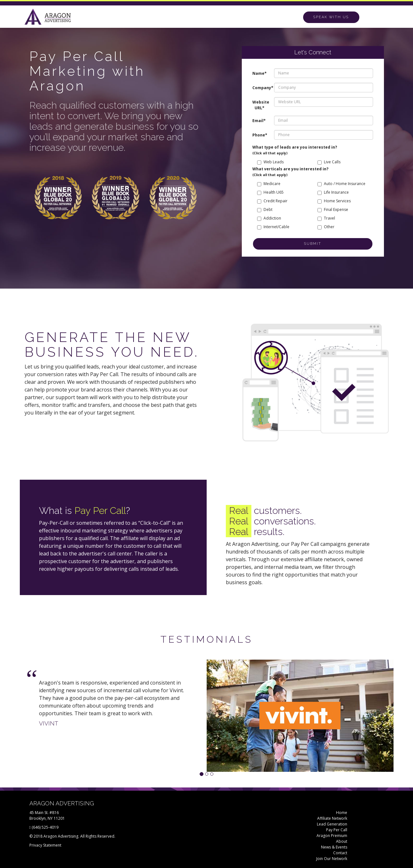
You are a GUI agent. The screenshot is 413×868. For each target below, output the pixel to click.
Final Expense (333, 209)
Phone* (260, 135)
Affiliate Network (332, 818)
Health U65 (270, 192)
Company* (261, 88)
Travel (326, 218)
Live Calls (329, 162)
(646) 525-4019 (45, 827)
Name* (260, 73)
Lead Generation (332, 824)
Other (326, 227)
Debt (265, 209)
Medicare (269, 184)
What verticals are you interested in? (290, 172)
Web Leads (270, 162)
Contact (340, 853)
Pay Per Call (337, 830)
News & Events (334, 847)
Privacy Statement (45, 845)
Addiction (269, 218)
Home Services (334, 201)
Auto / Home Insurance (341, 184)
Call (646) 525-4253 (332, 17)
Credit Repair (272, 201)
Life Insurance (333, 192)
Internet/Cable (273, 227)
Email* (259, 121)
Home (342, 813)
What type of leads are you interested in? (295, 150)
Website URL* (261, 105)
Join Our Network (332, 859)
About (342, 841)
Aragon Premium (332, 836)
